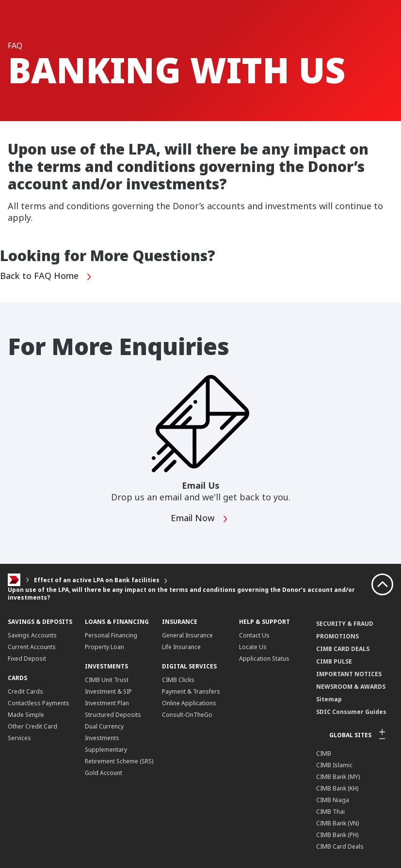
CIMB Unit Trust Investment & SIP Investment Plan (108, 691)
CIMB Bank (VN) (337, 823)
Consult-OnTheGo (187, 715)
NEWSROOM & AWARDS (351, 687)
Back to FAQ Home (46, 277)
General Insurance (187, 635)
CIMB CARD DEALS (343, 649)
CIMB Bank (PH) (337, 835)
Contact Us (254, 635)
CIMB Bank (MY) (338, 777)
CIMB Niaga (333, 800)
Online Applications (189, 703)
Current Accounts (32, 647)
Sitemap (329, 699)
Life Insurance (181, 647)
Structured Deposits (113, 715)
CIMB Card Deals (340, 846)
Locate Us (253, 647)
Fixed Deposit (27, 659)
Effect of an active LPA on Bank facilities (97, 580)
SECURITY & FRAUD (345, 624)
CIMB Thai (330, 812)
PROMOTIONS (337, 636)
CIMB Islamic (334, 765)
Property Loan (104, 647)
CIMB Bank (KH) (337, 788)
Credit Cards (25, 691)
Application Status (264, 659)
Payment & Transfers (191, 691)
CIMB (324, 753)
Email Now (200, 519)
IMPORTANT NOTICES (349, 674)
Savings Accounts (32, 635)
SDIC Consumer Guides (351, 712)
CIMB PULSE (334, 661)
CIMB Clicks (178, 680)
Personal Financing (111, 635)
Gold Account (104, 773)
